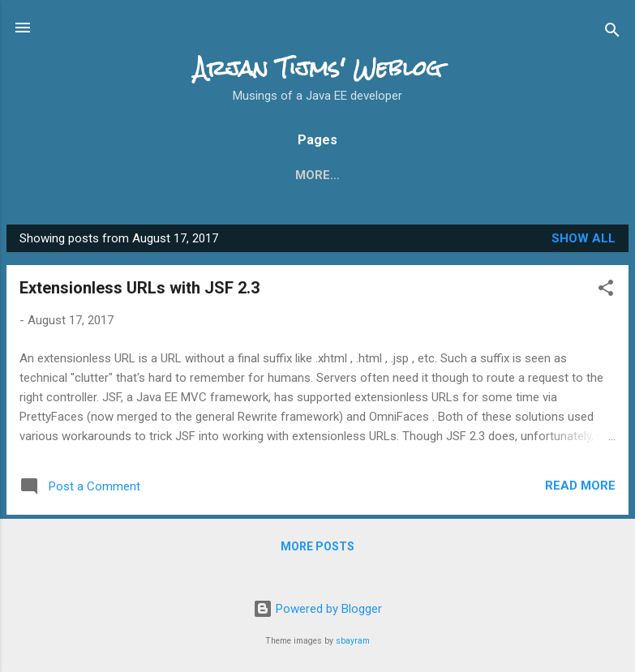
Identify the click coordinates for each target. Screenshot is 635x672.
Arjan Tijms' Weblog (318, 68)
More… (494, 175)
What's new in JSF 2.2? (369, 175)
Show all (584, 242)
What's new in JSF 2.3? (192, 175)
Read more (580, 489)
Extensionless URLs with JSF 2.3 (139, 291)
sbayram (353, 641)
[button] (606, 294)
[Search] (612, 33)
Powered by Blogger (317, 610)
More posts (317, 550)
